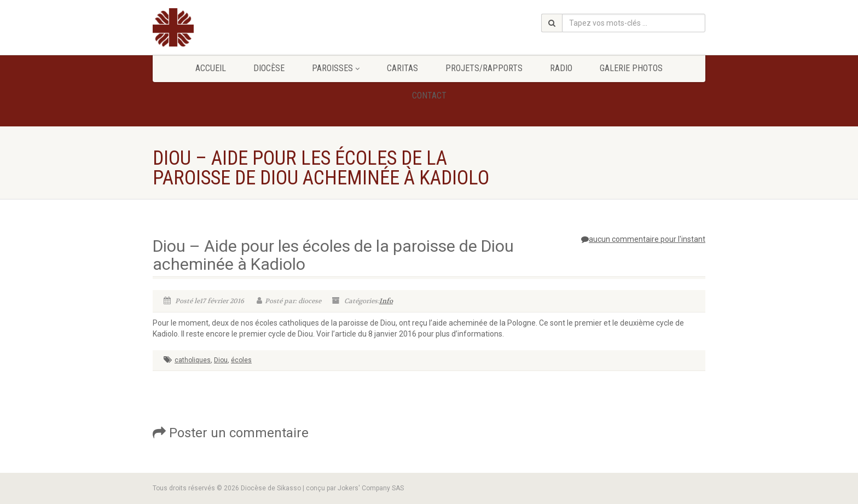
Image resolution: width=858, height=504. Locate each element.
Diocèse (269, 68)
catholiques (193, 360)
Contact (429, 95)
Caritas (402, 68)
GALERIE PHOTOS (631, 68)
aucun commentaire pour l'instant (643, 239)
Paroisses (336, 68)
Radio (561, 68)
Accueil (211, 68)
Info (386, 301)
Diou (221, 360)
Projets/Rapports (484, 68)
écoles (241, 360)
